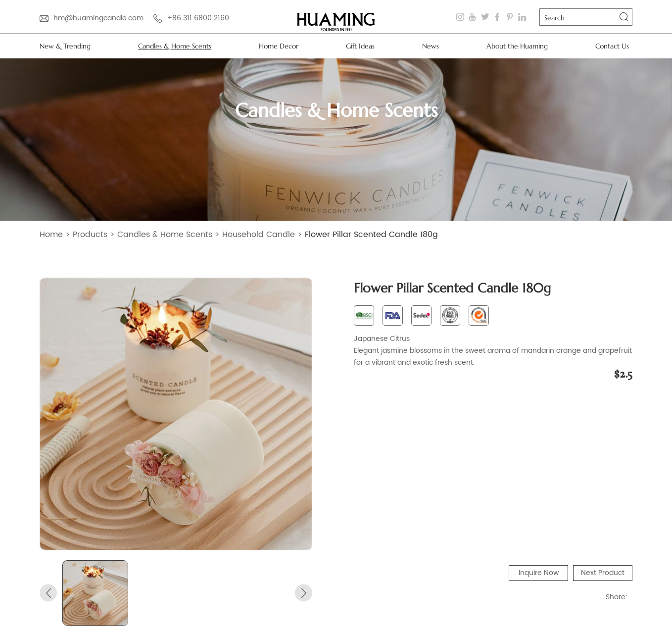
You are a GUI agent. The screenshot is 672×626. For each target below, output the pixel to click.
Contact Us (612, 46)
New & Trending (65, 46)
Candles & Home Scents (175, 46)
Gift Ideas (360, 46)
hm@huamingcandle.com (98, 18)
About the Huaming (517, 46)
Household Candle (259, 235)
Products (90, 235)
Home (51, 235)
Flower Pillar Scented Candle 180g (371, 235)
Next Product (603, 573)
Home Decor (279, 46)
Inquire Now (539, 573)
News (431, 46)
